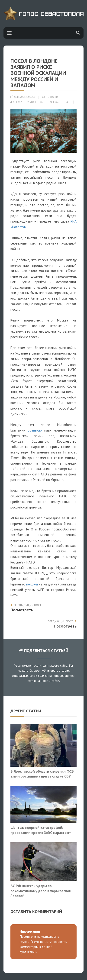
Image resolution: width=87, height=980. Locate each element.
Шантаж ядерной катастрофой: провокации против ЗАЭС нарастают (41, 830)
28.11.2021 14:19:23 (23, 97)
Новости (52, 97)
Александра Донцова (27, 102)
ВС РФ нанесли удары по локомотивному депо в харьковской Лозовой (41, 891)
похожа (32, 584)
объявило (35, 430)
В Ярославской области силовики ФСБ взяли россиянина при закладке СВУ (42, 774)
